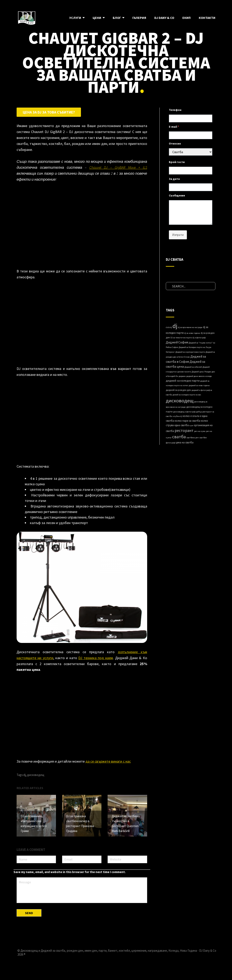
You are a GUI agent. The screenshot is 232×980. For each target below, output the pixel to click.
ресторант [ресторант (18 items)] (184, 430)
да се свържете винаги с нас (108, 761)
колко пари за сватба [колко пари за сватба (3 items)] (187, 421)
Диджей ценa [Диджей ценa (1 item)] (198, 372)
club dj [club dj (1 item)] (169, 327)
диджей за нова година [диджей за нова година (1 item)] (199, 385)
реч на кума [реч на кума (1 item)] (200, 431)
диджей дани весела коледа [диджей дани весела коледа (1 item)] (199, 376)
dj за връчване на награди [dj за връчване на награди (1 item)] (190, 327)
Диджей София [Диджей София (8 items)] (177, 342)
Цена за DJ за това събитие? (49, 112)
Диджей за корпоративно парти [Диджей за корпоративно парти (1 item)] (190, 352)
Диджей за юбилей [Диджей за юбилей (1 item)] (193, 367)
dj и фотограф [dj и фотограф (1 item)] (199, 338)
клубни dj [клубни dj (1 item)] (177, 416)
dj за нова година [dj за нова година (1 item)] (192, 333)
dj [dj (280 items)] (175, 326)
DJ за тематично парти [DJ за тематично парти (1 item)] (181, 338)
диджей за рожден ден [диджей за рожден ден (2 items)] (178, 390)
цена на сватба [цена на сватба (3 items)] (185, 442)
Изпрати (178, 235)
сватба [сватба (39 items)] (179, 437)
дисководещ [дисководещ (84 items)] (180, 401)
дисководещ (36, 775)
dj (24, 775)
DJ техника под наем (96, 658)
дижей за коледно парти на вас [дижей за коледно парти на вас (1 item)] (187, 395)
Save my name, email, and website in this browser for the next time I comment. (70, 871)
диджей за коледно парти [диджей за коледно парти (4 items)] (183, 381)
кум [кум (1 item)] (191, 425)
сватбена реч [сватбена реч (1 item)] (193, 438)
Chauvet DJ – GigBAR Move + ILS (118, 167)
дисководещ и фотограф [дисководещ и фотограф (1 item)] (184, 412)
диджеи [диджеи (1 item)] (182, 376)
